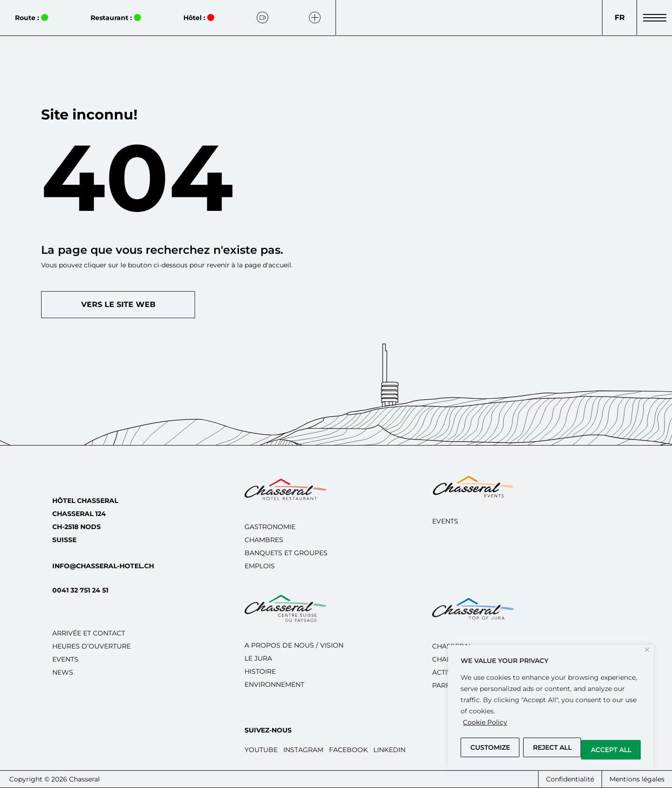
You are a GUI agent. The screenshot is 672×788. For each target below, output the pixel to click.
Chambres (264, 540)
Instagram (303, 750)
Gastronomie (270, 527)
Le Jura (258, 658)
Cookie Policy (485, 722)
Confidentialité (570, 779)
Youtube (261, 750)
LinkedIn (389, 750)
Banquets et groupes (286, 553)
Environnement (274, 684)
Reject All (552, 747)
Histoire (260, 671)
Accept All (611, 750)
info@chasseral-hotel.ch (103, 566)
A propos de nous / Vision (294, 645)
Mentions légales (637, 779)
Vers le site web (118, 304)
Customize (490, 747)
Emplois (260, 566)
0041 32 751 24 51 (80, 590)
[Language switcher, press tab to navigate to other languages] (619, 17)
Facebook (348, 750)
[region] (551, 707)
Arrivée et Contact (89, 633)
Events (65, 659)
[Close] (647, 650)
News (63, 672)
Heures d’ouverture (91, 646)
